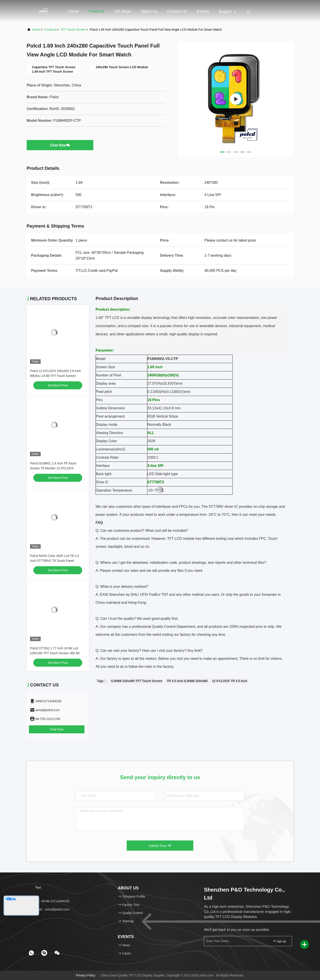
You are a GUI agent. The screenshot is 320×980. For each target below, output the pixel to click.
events (203, 11)
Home (74, 11)
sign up (279, 941)
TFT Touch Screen (73, 30)
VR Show (123, 11)
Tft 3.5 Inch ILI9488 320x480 (187, 681)
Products (97, 11)
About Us (149, 11)
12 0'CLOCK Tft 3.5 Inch (230, 681)
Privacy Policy (86, 975)
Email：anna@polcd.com (50, 909)
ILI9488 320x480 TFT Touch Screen (137, 681)
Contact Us (177, 11)
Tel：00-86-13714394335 (50, 901)
